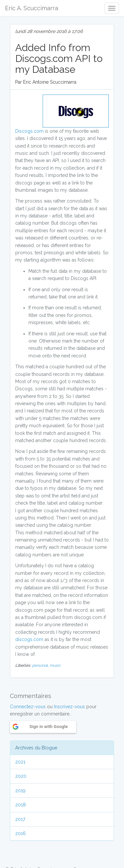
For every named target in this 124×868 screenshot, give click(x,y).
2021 (20, 762)
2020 (21, 776)
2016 (21, 833)
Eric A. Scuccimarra (32, 8)
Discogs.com (29, 131)
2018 (21, 805)
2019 (20, 791)
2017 (20, 819)
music (55, 665)
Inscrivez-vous (69, 707)
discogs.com (29, 639)
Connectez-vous (28, 707)
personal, (41, 665)
